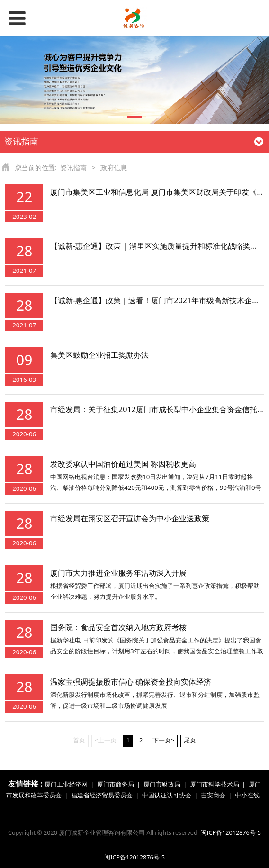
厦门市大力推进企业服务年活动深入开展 (118, 573)
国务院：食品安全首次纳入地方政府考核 (118, 627)
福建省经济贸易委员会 (102, 795)
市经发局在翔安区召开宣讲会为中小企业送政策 (130, 518)
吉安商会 (213, 795)
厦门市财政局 (162, 784)
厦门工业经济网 (66, 784)
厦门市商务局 (116, 784)
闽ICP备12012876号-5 (231, 833)
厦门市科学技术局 (215, 784)
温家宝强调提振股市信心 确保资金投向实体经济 (131, 682)
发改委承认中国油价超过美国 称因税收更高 (123, 464)
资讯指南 (73, 167)
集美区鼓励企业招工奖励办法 (99, 355)
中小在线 (247, 795)
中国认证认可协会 (167, 795)
